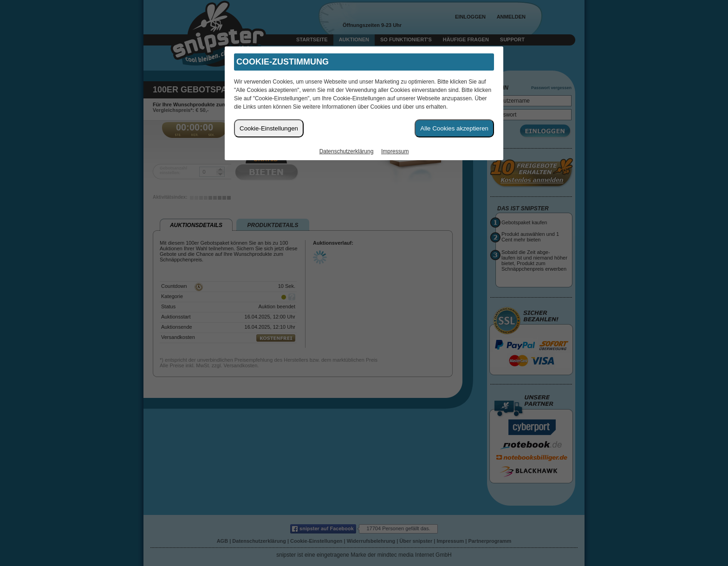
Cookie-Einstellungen (269, 128)
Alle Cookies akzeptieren (454, 128)
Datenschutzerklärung (347, 151)
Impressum (395, 151)
